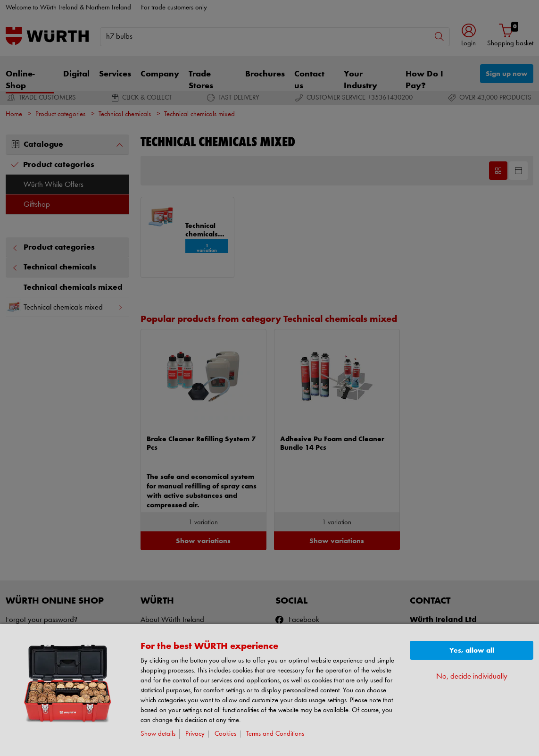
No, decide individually (472, 676)
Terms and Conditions (275, 734)
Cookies (225, 734)
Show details (158, 734)
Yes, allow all (472, 651)
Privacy (195, 734)
